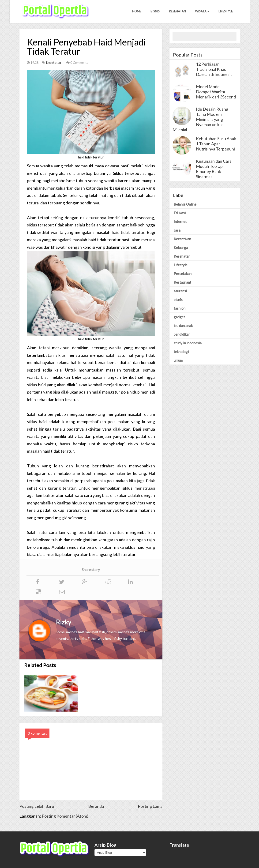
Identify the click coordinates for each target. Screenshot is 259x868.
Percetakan (183, 274)
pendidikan (182, 334)
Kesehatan (177, 11)
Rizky (64, 622)
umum (178, 361)
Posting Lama (150, 806)
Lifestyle (226, 11)
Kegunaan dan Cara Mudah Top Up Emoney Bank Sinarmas (214, 169)
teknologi (181, 352)
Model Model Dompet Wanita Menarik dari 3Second (216, 92)
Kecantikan (182, 239)
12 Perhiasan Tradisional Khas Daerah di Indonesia (214, 69)
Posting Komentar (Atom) (65, 816)
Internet (180, 222)
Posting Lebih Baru (37, 806)
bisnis (178, 300)
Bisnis (155, 11)
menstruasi (145, 488)
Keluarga (181, 248)
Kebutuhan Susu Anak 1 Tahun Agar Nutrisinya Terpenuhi (216, 144)
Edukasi (180, 213)
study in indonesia (188, 343)
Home (136, 11)
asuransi (180, 291)
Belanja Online (185, 204)
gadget (179, 317)
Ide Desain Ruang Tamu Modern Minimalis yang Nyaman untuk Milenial (200, 120)
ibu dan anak (183, 326)
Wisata (202, 11)
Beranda (96, 806)
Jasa (177, 230)
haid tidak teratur (128, 233)
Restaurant (182, 282)
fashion (180, 308)
